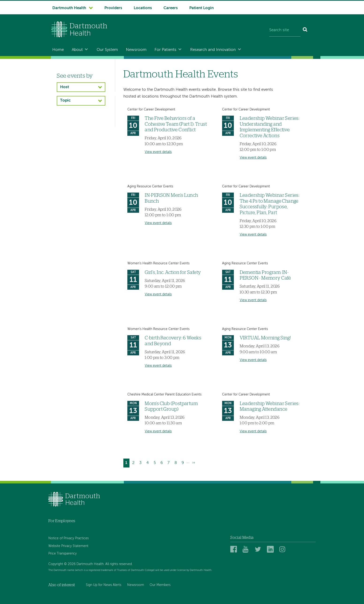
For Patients (165, 50)
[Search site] (285, 30)
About (77, 50)
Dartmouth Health (69, 8)
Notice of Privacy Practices (68, 538)
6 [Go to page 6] (163, 462)
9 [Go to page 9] (184, 462)
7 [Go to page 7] (169, 462)
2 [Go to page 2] (134, 462)
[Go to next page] (194, 463)
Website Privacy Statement (68, 546)
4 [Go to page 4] (148, 462)
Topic (65, 101)
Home (58, 50)
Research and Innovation (213, 50)
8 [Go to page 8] (177, 462)
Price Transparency (63, 554)
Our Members (160, 585)
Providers (113, 8)
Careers (171, 8)
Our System (107, 50)
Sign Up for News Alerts (104, 585)
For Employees (62, 521)
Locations (143, 8)
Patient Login (201, 8)
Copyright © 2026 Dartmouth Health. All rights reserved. (90, 564)
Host (64, 87)
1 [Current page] (127, 463)
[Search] (305, 30)
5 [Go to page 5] (156, 462)
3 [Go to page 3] (141, 462)
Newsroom (136, 50)
